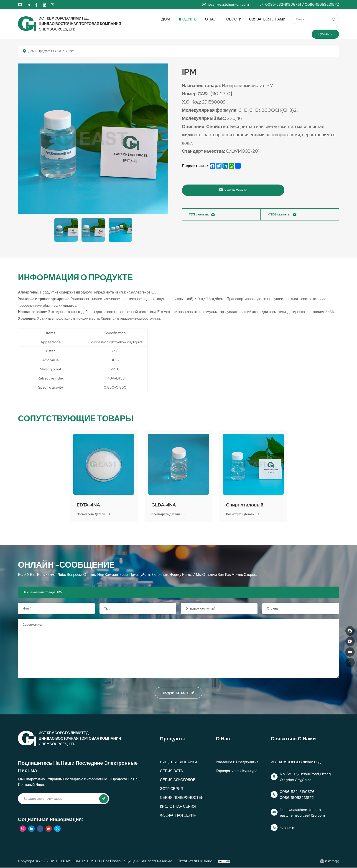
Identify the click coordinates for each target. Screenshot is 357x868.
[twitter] (53, 5)
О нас (210, 19)
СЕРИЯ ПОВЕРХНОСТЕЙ (182, 798)
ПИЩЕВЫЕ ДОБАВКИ (178, 762)
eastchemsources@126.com (302, 815)
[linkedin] (28, 5)
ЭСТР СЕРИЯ (171, 789)
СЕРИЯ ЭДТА (171, 771)
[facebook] (36, 5)
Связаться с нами (267, 19)
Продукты (187, 19)
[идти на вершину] (349, 662)
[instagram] (20, 5)
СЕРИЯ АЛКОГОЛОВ (178, 780)
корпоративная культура (237, 771)
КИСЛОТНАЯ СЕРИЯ (178, 806)
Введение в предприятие (237, 762)
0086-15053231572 (322, 4)
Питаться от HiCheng (195, 861)
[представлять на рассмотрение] (334, 19)
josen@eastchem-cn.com (228, 4)
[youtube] (45, 5)
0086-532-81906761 (283, 4)
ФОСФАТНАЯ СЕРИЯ (178, 815)
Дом (166, 19)
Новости (233, 19)
